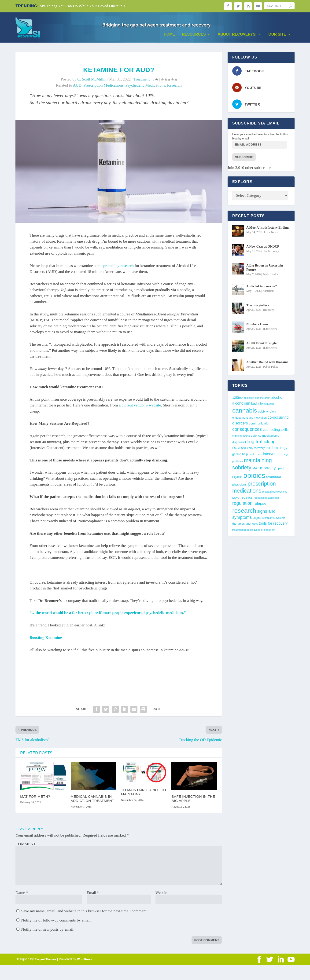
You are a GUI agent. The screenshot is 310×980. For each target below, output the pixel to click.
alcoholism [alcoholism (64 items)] (241, 405)
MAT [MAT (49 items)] (256, 470)
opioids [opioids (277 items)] (254, 477)
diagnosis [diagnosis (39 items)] (238, 444)
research (174, 87)
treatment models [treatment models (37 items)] (243, 531)
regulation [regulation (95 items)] (242, 505)
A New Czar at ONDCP (263, 248)
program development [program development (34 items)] (274, 493)
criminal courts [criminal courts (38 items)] (241, 437)
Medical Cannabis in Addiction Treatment (92, 800)
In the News (271, 233)
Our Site (277, 35)
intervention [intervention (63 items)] (273, 455)
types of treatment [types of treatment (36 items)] (265, 531)
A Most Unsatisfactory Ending (268, 229)
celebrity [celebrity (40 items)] (263, 413)
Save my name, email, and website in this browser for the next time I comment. (84, 912)
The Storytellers (258, 306)
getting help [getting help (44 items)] (240, 455)
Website (162, 894)
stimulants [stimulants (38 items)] (268, 519)
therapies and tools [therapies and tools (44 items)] (245, 525)
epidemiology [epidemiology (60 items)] (276, 449)
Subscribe (244, 159)
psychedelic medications (145, 87)
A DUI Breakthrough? (262, 344)
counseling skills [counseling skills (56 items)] (276, 431)
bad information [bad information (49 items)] (262, 405)
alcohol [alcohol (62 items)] (277, 399)
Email (93, 894)
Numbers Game (257, 325)
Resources (194, 35)
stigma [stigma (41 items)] (257, 519)
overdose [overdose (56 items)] (274, 478)
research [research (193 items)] (244, 512)
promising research (118, 267)
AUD (77, 87)
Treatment (142, 80)
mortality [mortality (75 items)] (268, 469)
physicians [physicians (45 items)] (239, 486)
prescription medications (103, 87)
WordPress (84, 961)
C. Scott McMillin (92, 80)
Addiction (268, 292)
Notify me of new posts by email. (48, 931)
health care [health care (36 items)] (255, 456)
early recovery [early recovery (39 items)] (256, 450)
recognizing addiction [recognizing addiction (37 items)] (266, 499)
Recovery (269, 311)
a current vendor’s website (140, 407)
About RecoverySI (237, 35)
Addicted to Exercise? (262, 287)
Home (169, 35)
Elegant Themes (45, 961)
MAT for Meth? (35, 798)
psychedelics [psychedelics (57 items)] (242, 499)
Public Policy (271, 252)
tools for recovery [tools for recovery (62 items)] (273, 525)
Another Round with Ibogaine (267, 363)
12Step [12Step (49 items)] (237, 399)
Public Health (270, 276)
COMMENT (26, 845)
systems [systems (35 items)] (280, 519)
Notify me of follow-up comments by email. (56, 921)
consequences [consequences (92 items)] (247, 431)
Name (22, 894)
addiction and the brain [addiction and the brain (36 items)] (257, 399)
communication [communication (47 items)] (260, 425)
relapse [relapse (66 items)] (260, 505)
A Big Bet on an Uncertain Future (265, 269)
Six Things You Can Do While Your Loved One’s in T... (84, 6)
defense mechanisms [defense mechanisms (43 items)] (265, 437)
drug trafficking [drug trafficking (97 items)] (260, 443)
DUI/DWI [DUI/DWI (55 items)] (239, 449)
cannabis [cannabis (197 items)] (245, 412)
